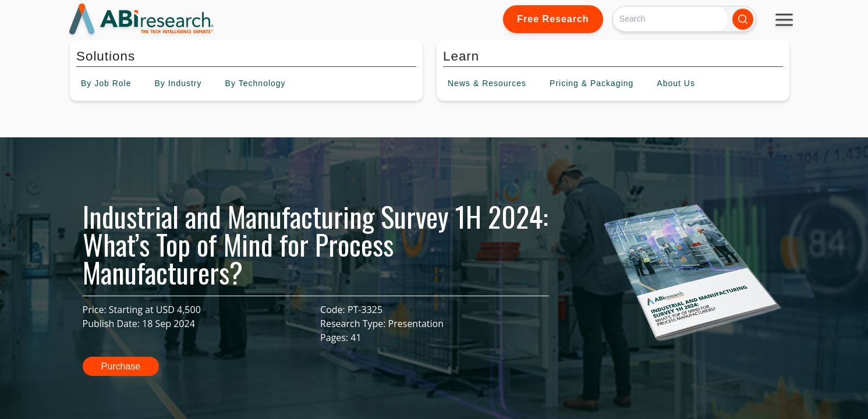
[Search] (670, 19)
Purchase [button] (121, 366)
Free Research (553, 19)
